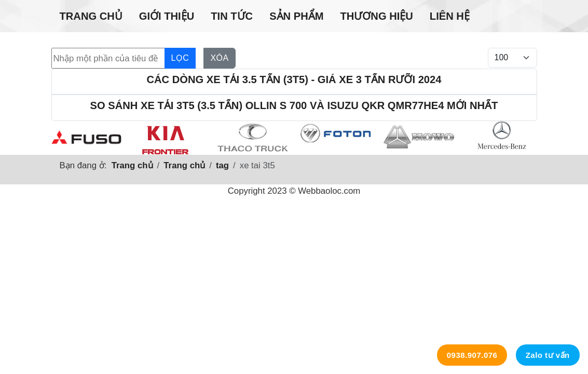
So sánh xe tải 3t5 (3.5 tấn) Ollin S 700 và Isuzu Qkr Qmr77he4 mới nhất (294, 105)
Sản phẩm (296, 16)
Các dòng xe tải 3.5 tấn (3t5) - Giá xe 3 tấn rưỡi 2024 (294, 79)
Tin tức (232, 16)
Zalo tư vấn (548, 355)
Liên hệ (450, 16)
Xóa (219, 58)
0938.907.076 (472, 355)
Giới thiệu (167, 16)
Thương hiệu (376, 16)
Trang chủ (91, 16)
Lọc (180, 58)
